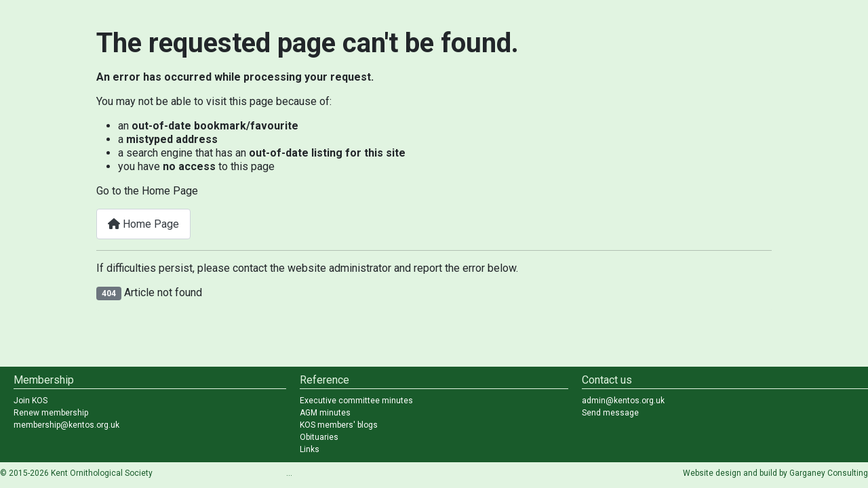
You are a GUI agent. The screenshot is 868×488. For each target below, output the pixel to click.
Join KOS (31, 401)
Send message (610, 413)
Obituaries (319, 437)
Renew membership (51, 413)
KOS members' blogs (339, 425)
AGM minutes (325, 413)
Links (310, 449)
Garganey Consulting (829, 473)
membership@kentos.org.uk (66, 425)
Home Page (143, 224)
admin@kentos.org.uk (623, 401)
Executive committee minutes (356, 401)
